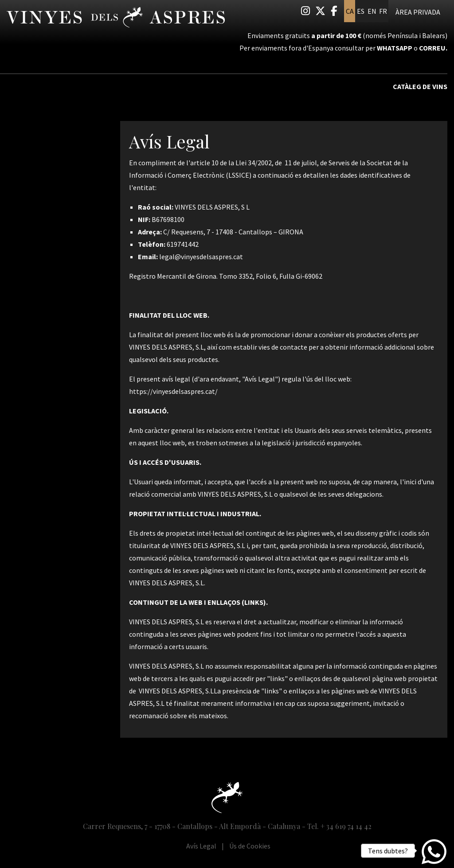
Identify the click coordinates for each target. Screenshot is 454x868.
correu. (433, 48)
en (372, 11)
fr (383, 11)
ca (350, 11)
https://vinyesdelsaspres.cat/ (173, 391)
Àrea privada (418, 12)
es (361, 11)
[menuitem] (305, 11)
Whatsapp (395, 48)
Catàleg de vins (420, 86)
